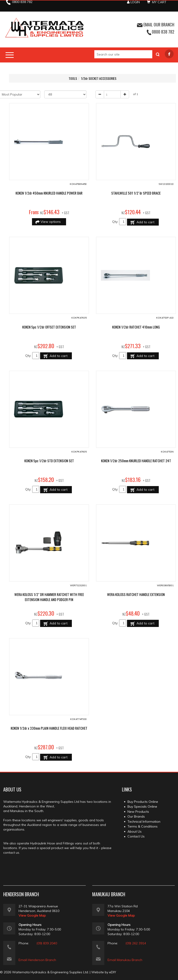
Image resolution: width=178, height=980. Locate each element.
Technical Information (144, 822)
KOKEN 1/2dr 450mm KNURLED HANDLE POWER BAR (49, 193)
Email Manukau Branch (125, 960)
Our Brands (136, 816)
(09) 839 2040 (47, 943)
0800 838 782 (163, 32)
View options (51, 222)
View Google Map (32, 915)
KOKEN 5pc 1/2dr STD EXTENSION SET (49, 461)
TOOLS (73, 78)
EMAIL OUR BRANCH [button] (156, 25)
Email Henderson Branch (37, 960)
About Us (135, 831)
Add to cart (145, 222)
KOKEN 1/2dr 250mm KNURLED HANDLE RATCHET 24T (136, 461)
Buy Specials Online (142, 806)
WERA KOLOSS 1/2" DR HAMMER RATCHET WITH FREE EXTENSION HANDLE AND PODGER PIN (49, 597)
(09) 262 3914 (136, 943)
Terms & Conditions (143, 826)
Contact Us (136, 836)
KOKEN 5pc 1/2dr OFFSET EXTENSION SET (49, 327)
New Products (138, 812)
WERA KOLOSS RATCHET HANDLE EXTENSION (136, 594)
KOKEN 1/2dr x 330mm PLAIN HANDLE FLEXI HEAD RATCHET (49, 728)
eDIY (113, 972)
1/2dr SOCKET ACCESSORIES (99, 78)
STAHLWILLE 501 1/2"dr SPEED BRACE (136, 193)
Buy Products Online (143, 802)
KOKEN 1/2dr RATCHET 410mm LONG (136, 327)
